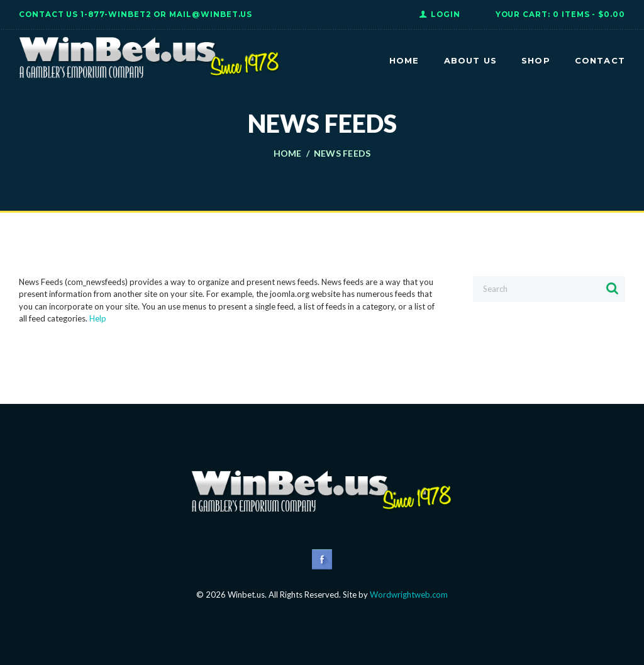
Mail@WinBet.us (211, 14)
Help (98, 318)
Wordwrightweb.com (409, 595)
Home (288, 154)
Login (446, 14)
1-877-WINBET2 (116, 14)
